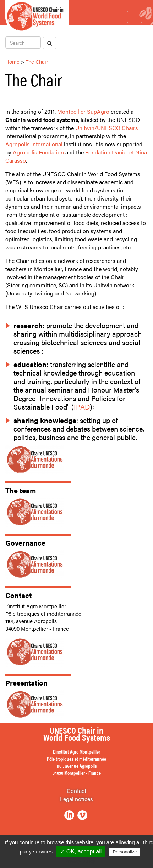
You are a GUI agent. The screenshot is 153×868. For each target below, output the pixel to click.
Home (12, 61)
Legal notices (76, 799)
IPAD (82, 407)
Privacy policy (80, 861)
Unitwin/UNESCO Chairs (107, 128)
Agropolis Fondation (38, 152)
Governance (25, 543)
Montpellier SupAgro (83, 111)
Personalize (125, 852)
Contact (18, 595)
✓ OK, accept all (81, 852)
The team (21, 490)
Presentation (26, 683)
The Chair (37, 61)
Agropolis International (34, 144)
